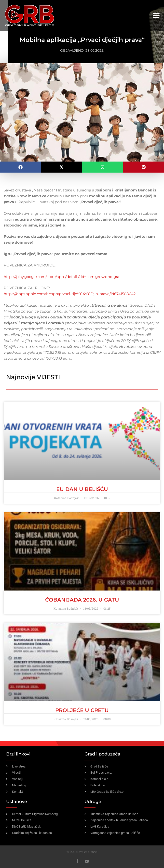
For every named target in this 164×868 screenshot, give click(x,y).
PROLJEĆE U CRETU (82, 710)
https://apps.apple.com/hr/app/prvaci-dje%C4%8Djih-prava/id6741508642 (70, 294)
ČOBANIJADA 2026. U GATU (82, 600)
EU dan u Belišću (82, 489)
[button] (156, 16)
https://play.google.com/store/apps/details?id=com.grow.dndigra (61, 277)
